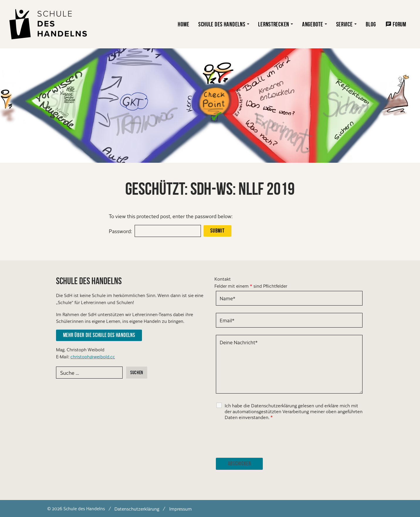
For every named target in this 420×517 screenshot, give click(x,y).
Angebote (313, 24)
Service (344, 24)
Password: (120, 231)
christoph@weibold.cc (93, 356)
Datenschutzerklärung (137, 508)
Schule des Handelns (222, 24)
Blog (371, 24)
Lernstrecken (274, 24)
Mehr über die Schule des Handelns (99, 335)
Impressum (181, 508)
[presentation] (260, 439)
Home (183, 24)
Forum (399, 24)
